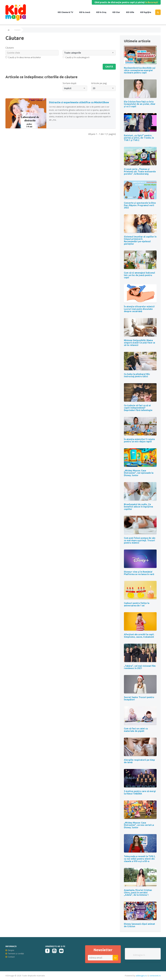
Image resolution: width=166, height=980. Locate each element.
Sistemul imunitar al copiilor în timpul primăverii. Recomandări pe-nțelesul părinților (140, 240)
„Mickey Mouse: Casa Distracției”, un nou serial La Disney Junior (139, 825)
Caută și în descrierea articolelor (23, 57)
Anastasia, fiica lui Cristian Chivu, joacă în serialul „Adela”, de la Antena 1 (138, 892)
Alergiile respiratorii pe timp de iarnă (139, 761)
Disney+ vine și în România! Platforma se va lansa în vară (139, 573)
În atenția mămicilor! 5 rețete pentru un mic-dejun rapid (139, 440)
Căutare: (10, 48)
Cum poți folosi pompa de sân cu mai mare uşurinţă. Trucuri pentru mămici (140, 540)
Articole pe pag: (99, 83)
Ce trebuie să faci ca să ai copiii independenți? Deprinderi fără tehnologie (138, 408)
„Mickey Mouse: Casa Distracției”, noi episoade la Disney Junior (139, 473)
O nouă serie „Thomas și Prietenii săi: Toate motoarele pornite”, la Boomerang (140, 171)
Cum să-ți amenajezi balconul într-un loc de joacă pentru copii (139, 275)
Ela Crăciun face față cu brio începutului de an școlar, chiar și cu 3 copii (140, 104)
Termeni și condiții (15, 954)
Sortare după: (70, 83)
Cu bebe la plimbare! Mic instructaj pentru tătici (137, 375)
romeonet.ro (155, 976)
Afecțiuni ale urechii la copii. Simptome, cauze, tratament (139, 636)
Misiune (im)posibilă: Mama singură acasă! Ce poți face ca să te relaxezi (139, 343)
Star (118, 12)
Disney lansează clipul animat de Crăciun (139, 925)
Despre (10, 950)
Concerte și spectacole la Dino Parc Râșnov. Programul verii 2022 (140, 205)
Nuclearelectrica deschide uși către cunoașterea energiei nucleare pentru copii (140, 70)
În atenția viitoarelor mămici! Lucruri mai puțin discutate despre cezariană (139, 309)
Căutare (17, 30)
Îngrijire (147, 12)
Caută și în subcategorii (76, 57)
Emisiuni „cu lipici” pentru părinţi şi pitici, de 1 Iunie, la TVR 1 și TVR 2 (139, 138)
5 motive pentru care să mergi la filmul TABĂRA (140, 792)
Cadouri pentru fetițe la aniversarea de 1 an (137, 604)
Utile (132, 12)
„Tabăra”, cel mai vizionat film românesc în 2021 (140, 667)
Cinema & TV (67, 12)
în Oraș (103, 12)
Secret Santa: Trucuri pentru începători (139, 698)
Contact (10, 957)
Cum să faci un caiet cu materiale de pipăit (136, 730)
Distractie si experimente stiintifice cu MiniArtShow (79, 102)
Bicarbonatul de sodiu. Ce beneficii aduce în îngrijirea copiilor (138, 507)
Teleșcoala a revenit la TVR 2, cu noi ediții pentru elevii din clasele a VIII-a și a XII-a (140, 859)
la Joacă (86, 12)
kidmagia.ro (139, 955)
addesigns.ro (141, 976)
